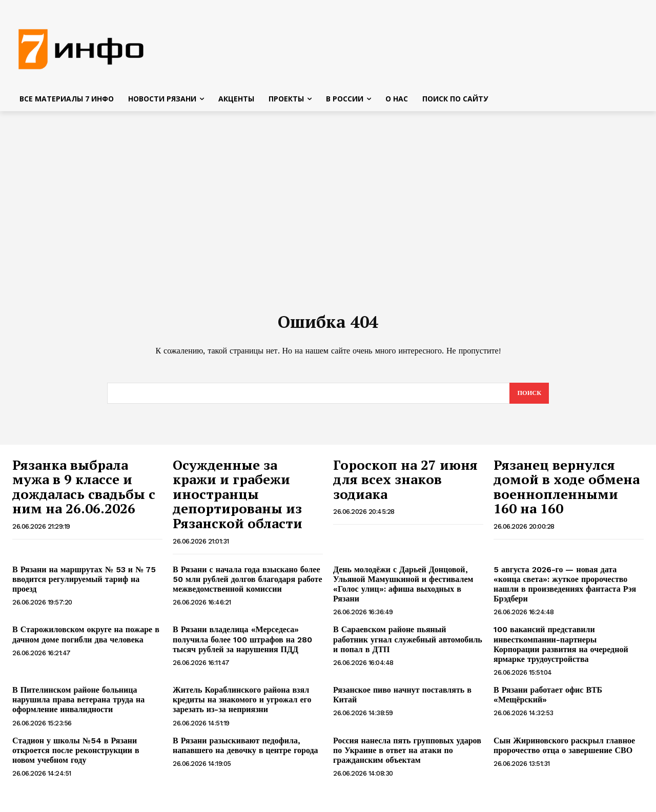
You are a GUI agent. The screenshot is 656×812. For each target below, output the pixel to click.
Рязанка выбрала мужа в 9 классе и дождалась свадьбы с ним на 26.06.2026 (84, 492)
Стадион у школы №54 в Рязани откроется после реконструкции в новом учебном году (76, 756)
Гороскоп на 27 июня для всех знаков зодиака (405, 485)
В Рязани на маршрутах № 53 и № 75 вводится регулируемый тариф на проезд (84, 585)
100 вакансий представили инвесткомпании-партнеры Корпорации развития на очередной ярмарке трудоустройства (561, 650)
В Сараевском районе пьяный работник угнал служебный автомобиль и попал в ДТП (408, 645)
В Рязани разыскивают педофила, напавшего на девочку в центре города (245, 751)
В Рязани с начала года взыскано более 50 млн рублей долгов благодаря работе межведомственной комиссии (248, 585)
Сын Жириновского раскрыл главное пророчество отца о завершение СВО (564, 751)
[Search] (529, 399)
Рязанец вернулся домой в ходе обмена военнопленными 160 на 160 (567, 492)
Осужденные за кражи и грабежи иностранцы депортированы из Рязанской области (238, 499)
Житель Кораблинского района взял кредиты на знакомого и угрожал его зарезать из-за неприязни (242, 705)
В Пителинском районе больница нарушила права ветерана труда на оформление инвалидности (78, 705)
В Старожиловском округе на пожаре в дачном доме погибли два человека (86, 640)
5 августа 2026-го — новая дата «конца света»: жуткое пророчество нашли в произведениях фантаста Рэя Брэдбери (565, 590)
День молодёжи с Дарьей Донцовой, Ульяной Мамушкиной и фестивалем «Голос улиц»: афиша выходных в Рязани (403, 590)
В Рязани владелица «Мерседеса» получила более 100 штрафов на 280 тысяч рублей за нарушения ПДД (242, 645)
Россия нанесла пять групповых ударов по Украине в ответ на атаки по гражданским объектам (407, 756)
